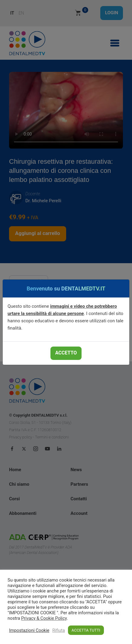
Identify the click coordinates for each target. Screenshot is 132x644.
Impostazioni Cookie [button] (29, 630)
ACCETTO (66, 353)
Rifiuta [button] (59, 630)
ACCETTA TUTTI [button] (86, 630)
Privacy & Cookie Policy (44, 618)
